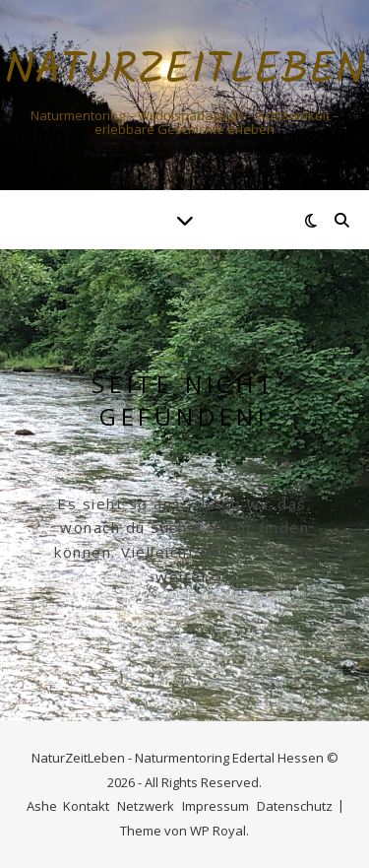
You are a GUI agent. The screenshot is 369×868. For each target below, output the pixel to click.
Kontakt (86, 806)
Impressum (215, 806)
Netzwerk (146, 806)
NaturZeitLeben (185, 71)
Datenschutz (295, 806)
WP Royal (218, 831)
